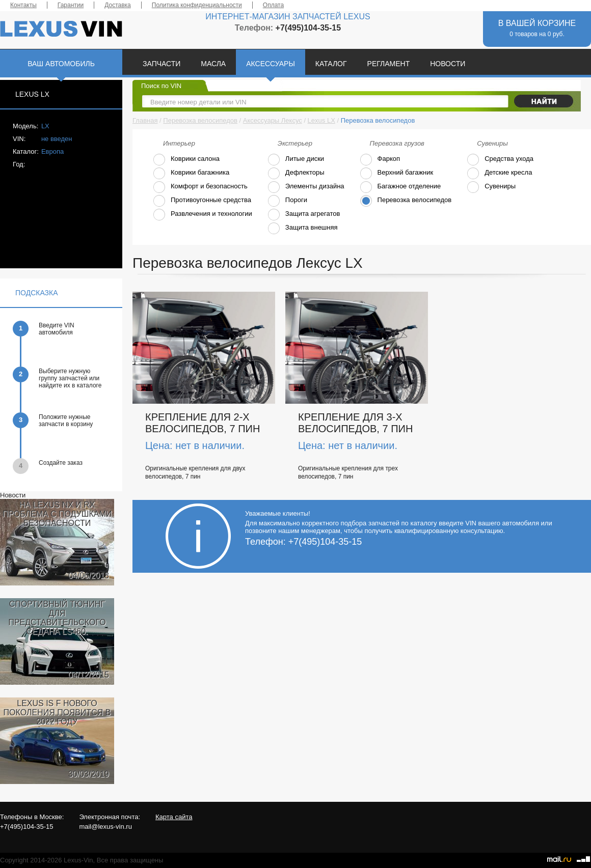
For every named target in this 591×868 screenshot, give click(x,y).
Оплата (273, 5)
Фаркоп (380, 160)
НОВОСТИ (448, 64)
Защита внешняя (303, 228)
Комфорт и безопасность (200, 187)
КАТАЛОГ (331, 64)
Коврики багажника (191, 173)
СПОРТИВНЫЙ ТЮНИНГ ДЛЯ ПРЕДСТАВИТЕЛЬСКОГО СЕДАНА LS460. (57, 618)
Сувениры (491, 187)
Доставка (118, 5)
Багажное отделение (400, 187)
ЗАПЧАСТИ (162, 64)
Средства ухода (500, 160)
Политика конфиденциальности (197, 5)
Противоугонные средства (202, 201)
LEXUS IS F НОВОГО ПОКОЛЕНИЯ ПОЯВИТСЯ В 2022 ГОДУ (57, 712)
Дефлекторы (296, 173)
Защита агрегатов (304, 215)
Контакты (23, 5)
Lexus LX (321, 120)
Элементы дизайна (306, 187)
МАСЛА (213, 64)
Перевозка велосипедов (200, 120)
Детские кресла (499, 173)
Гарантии (71, 5)
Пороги (287, 201)
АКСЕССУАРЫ (271, 64)
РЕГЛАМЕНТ (389, 64)
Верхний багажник (397, 173)
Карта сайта (174, 817)
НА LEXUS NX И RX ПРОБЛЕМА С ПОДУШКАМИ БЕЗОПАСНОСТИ (57, 514)
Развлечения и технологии (203, 215)
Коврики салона (186, 160)
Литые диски (296, 160)
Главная (145, 120)
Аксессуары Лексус (273, 120)
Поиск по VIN (161, 86)
